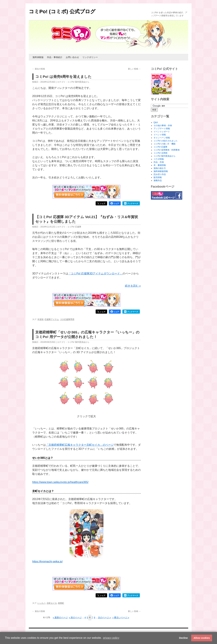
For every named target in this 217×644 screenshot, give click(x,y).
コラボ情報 (159, 159)
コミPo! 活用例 (160, 153)
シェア (101, 204)
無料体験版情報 (161, 171)
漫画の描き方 (160, 168)
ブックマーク (131, 203)
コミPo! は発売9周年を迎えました (63, 77)
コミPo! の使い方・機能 (165, 144)
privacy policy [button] (111, 638)
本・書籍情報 (160, 165)
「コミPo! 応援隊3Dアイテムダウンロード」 (95, 273)
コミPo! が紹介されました (166, 141)
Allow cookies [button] (202, 638)
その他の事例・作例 (163, 126)
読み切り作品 (160, 174)
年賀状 (41, 319)
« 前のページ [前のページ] (75, 617)
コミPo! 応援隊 (74, 227)
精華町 (61, 603)
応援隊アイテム (52, 319)
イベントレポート (162, 132)
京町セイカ (52, 603)
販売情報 (158, 177)
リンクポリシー (90, 57)
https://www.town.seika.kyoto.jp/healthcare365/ (60, 482)
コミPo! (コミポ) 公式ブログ (62, 11)
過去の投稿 (39, 69)
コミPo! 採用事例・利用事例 (167, 150)
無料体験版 (38, 57)
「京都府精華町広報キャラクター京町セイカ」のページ (80, 445)
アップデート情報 (162, 129)
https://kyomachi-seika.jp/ (47, 561)
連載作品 (158, 180)
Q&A (156, 122)
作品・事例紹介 (55, 57)
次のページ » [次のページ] (104, 617)
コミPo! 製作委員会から (78, 82)
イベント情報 (160, 135)
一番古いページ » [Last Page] (121, 617)
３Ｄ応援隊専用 (67, 319)
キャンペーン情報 (162, 138)
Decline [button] (183, 638)
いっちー (42, 603)
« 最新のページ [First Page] (60, 617)
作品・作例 (159, 162)
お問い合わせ (72, 57)
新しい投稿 (134, 69)
